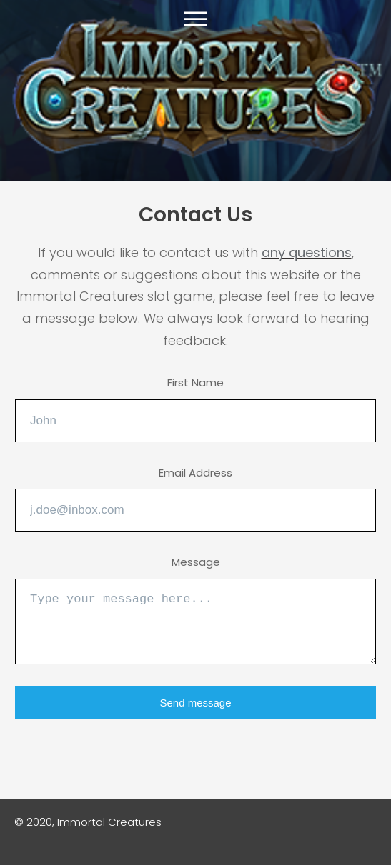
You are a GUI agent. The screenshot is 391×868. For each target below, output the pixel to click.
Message (196, 562)
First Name (195, 383)
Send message (195, 703)
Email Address (195, 473)
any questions (307, 253)
